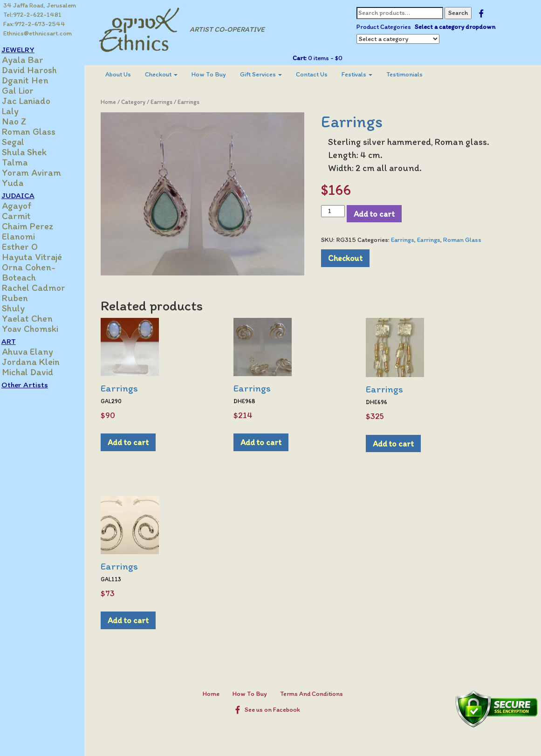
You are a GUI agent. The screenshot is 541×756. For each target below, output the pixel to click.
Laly (20, 111)
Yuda (22, 183)
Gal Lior (27, 90)
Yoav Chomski (40, 329)
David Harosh (39, 70)
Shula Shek (34, 152)
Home (117, 102)
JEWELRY (28, 49)
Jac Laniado (36, 101)
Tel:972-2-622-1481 (33, 15)
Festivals (366, 74)
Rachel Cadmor (43, 288)
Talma (24, 162)
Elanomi (28, 236)
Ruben (25, 298)
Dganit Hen (35, 80)
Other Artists (34, 385)
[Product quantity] (337, 211)
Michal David (37, 372)
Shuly (23, 308)
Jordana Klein (41, 362)
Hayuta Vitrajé (42, 257)
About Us (127, 74)
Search (462, 13)
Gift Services (270, 74)
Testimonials (413, 74)
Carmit (26, 216)
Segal (23, 142)
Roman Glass (38, 131)
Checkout (170, 74)
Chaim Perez (38, 226)
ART (18, 341)
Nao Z (24, 121)
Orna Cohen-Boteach (38, 272)
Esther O (30, 247)
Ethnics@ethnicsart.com (38, 33)
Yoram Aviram (41, 172)
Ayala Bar (32, 60)
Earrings (170, 102)
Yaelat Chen (37, 318)
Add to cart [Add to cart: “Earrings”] (137, 439)
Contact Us (321, 74)
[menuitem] (127, 75)
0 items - (328, 58)
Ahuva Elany (37, 351)
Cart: (303, 58)
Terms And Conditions (316, 691)
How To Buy (218, 74)
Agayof (27, 206)
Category (142, 102)
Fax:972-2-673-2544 (35, 24)
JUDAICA (28, 195)
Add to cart (378, 214)
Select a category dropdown (459, 27)
